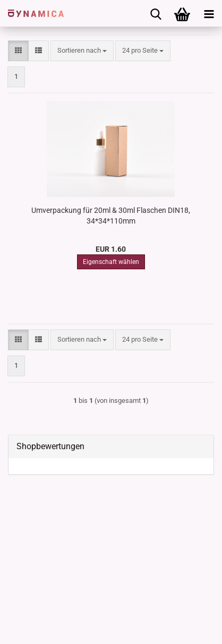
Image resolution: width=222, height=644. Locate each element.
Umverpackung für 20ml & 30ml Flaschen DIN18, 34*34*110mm (111, 216)
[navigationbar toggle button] (209, 13)
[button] (18, 51)
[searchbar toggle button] (156, 13)
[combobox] (82, 51)
